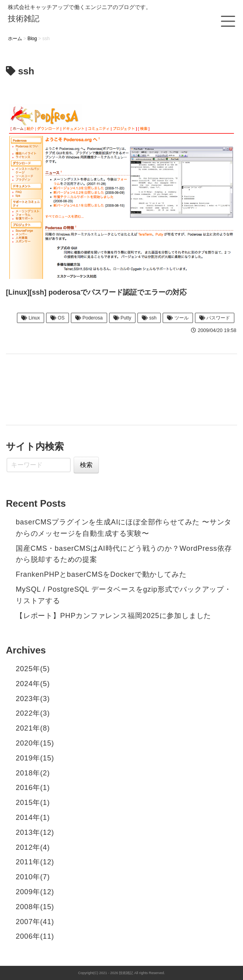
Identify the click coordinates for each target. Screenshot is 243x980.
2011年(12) (35, 862)
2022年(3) (33, 713)
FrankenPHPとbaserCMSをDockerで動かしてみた (101, 574)
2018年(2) (33, 773)
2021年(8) (33, 728)
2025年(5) (33, 669)
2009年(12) (35, 892)
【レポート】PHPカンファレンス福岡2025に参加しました (113, 616)
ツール (178, 318)
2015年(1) (33, 803)
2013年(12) (35, 832)
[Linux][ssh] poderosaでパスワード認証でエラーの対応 (96, 292)
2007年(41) (35, 922)
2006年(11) (35, 936)
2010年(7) (33, 877)
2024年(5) (33, 684)
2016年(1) (33, 788)
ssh (149, 318)
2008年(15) (35, 907)
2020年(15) (35, 743)
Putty (122, 318)
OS (58, 318)
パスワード (215, 318)
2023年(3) (33, 699)
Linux (31, 318)
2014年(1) (33, 818)
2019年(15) (35, 758)
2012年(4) (33, 847)
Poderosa (89, 318)
